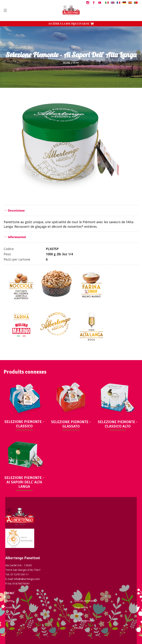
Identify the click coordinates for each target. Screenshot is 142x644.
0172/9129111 (20, 574)
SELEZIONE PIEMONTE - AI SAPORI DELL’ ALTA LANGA (24, 482)
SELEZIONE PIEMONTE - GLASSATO (71, 424)
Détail (76, 63)
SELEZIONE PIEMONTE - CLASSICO (24, 424)
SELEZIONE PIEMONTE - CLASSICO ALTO (118, 424)
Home (67, 63)
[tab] (71, 210)
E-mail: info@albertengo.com (22, 579)
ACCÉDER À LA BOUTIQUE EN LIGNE (71, 24)
